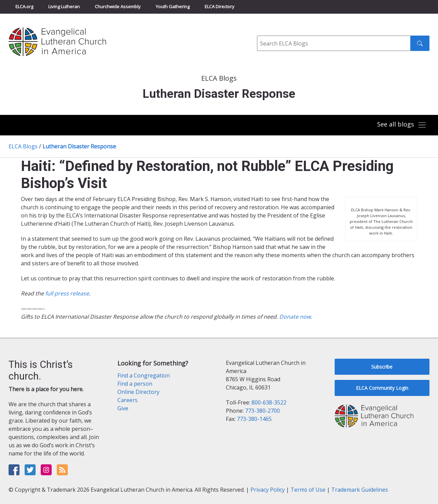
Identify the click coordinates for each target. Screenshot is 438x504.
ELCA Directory (220, 6)
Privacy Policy (268, 490)
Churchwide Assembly (118, 6)
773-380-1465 (254, 419)
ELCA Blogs (23, 146)
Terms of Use (308, 490)
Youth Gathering (173, 6)
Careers (127, 400)
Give (123, 408)
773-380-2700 (262, 411)
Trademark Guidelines (360, 490)
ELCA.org (24, 6)
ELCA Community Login (382, 388)
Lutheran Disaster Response (79, 146)
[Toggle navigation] (402, 125)
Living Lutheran (64, 6)
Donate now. (296, 317)
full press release (67, 293)
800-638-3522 (269, 402)
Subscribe (382, 367)
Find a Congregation (144, 375)
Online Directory (138, 392)
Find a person (135, 384)
